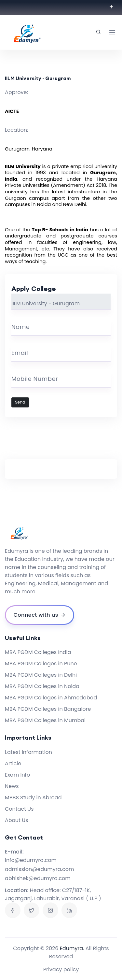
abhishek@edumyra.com (38, 878)
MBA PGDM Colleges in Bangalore (48, 709)
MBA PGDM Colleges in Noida (42, 686)
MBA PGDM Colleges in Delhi (41, 675)
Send (20, 402)
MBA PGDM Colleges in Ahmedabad (51, 698)
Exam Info (17, 775)
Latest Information (28, 752)
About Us (16, 820)
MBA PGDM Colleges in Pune (41, 664)
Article (13, 763)
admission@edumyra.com (39, 869)
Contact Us (19, 809)
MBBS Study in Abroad (33, 798)
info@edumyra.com (31, 860)
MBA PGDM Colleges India (38, 652)
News (12, 786)
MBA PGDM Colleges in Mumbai (45, 720)
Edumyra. (72, 948)
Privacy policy (61, 969)
